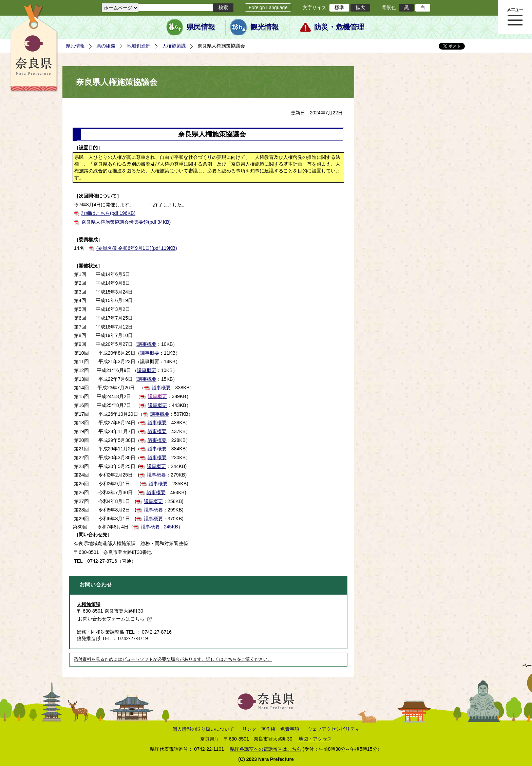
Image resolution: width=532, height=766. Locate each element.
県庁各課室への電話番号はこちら (266, 749)
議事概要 (147, 344)
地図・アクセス (315, 739)
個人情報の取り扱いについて (203, 729)
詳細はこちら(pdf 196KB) (108, 213)
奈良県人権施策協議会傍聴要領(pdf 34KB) (126, 222)
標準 (339, 7)
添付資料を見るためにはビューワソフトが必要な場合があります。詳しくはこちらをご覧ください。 (173, 659)
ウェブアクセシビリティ (334, 729)
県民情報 (201, 27)
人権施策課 (174, 46)
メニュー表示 (515, 17)
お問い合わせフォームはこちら (115, 619)
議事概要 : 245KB (159, 527)
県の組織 (106, 46)
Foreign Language (268, 7)
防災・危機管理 (339, 27)
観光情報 (265, 27)
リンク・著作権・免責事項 (271, 729)
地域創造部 (139, 46)
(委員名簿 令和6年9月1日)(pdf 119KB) (137, 248)
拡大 (360, 7)
